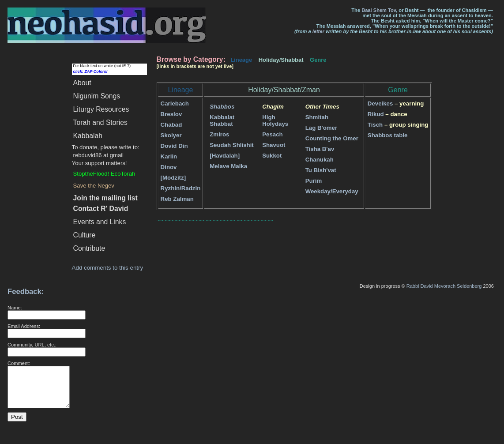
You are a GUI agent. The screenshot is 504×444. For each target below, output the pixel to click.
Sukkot (272, 156)
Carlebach (175, 103)
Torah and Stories (100, 122)
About (82, 83)
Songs (97, 96)
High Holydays (275, 120)
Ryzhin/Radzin (181, 188)
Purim (314, 181)
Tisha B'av (320, 149)
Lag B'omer (321, 128)
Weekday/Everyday (332, 191)
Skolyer (171, 135)
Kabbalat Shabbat (222, 120)
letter (318, 31)
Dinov (169, 167)
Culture (85, 235)
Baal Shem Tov (379, 10)
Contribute (89, 248)
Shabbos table (388, 135)
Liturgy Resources (101, 109)
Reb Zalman (177, 199)
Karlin (169, 156)
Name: (15, 308)
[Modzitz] (173, 178)
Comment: (19, 363)
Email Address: (24, 326)
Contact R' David (101, 209)
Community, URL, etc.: (32, 345)
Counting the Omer (332, 138)
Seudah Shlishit (232, 145)
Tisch (375, 125)
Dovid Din (174, 146)
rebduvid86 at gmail (98, 155)
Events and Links (100, 222)
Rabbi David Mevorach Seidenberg (444, 286)
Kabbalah (88, 136)
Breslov (171, 114)
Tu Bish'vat (321, 170)
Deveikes (380, 103)
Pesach (272, 134)
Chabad (171, 125)
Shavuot (274, 145)
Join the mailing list (105, 198)
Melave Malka (228, 166)
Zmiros (219, 134)
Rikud (376, 114)
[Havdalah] (225, 156)
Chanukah (320, 160)
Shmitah (317, 117)
